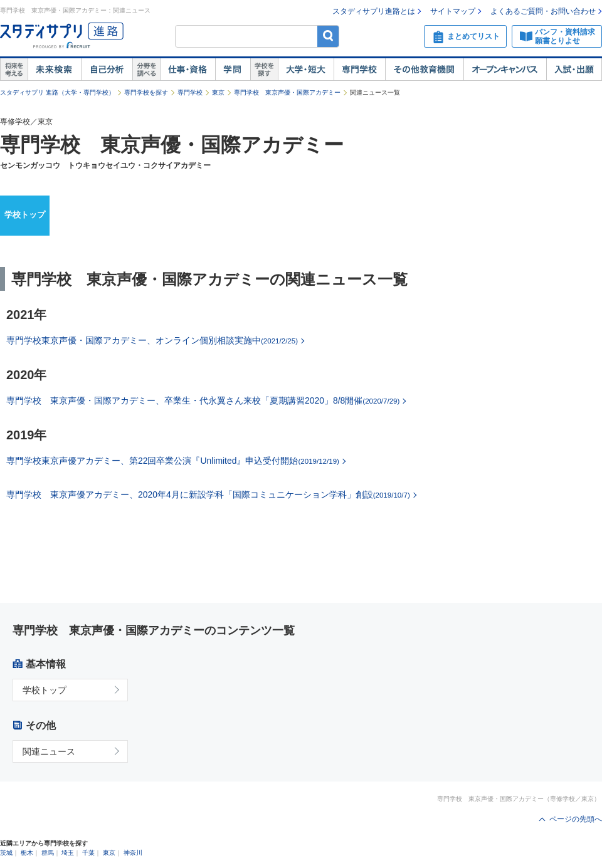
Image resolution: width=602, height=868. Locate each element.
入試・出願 (574, 70)
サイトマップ (453, 11)
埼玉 (68, 853)
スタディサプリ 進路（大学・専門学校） (57, 92)
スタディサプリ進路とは (374, 11)
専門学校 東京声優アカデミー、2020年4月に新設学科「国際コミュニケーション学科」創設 (208, 494)
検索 (328, 36)
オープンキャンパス (505, 70)
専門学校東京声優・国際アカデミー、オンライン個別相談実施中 (152, 340)
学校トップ (25, 215)
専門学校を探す (146, 92)
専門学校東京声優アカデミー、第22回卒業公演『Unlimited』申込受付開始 (173, 461)
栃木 (27, 853)
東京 (218, 92)
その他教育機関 (424, 70)
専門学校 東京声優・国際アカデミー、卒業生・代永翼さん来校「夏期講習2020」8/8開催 (203, 400)
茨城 (6, 853)
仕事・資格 (187, 70)
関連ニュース (49, 751)
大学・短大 (306, 70)
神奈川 (133, 853)
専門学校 (359, 70)
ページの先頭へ (576, 819)
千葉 (88, 853)
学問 (233, 70)
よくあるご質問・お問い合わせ (543, 11)
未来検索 (54, 70)
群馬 (48, 853)
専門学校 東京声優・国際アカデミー (287, 92)
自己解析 (107, 70)
